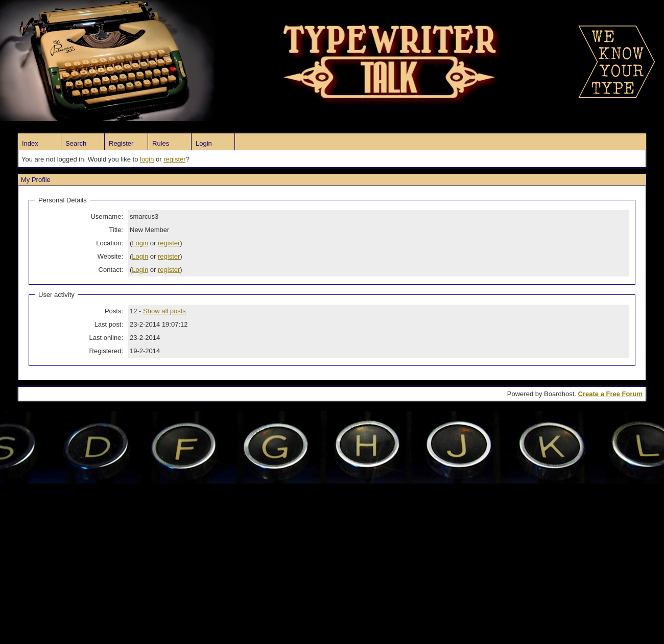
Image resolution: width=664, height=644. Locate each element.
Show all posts (164, 311)
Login (204, 143)
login (147, 159)
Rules (161, 143)
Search (76, 143)
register (174, 159)
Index (30, 143)
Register (121, 143)
